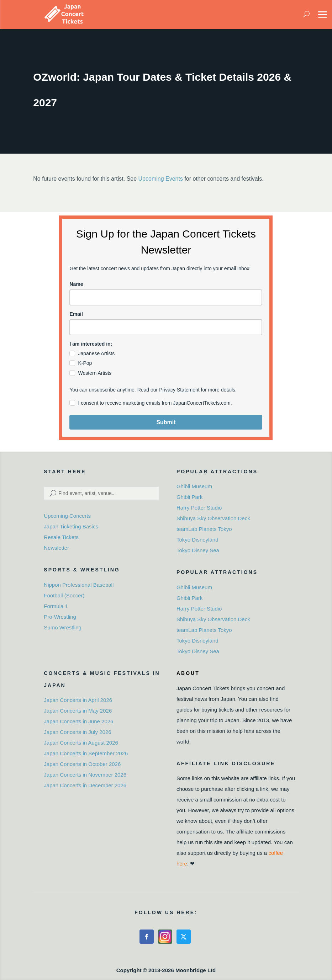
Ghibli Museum (194, 486)
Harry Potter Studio (199, 508)
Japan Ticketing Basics (71, 526)
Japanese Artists (96, 353)
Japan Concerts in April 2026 (78, 700)
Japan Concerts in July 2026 (77, 732)
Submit (166, 422)
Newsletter (56, 548)
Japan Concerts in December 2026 (85, 785)
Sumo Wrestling (63, 627)
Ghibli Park (189, 497)
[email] (166, 327)
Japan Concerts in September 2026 (86, 753)
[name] (166, 297)
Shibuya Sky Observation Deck (213, 518)
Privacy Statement (179, 390)
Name (76, 284)
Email (76, 314)
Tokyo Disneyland (197, 540)
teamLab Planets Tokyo (204, 529)
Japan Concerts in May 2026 (78, 711)
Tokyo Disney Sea (198, 550)
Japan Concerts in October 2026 (82, 764)
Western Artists (95, 373)
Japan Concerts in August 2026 (81, 743)
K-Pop (85, 363)
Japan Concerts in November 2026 (85, 775)
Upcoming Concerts (67, 516)
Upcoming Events (161, 179)
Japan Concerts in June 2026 (78, 721)
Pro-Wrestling (60, 617)
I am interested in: (91, 344)
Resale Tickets (61, 537)
